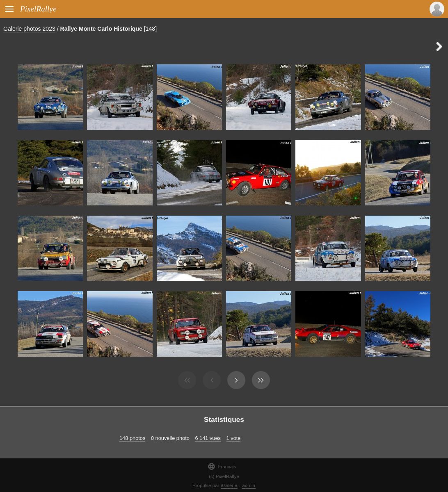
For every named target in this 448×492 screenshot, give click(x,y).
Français (222, 466)
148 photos (132, 438)
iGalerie (229, 485)
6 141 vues (208, 438)
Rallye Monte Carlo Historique (101, 29)
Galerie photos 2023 (29, 29)
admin (249, 485)
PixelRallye (38, 9)
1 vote (234, 438)
